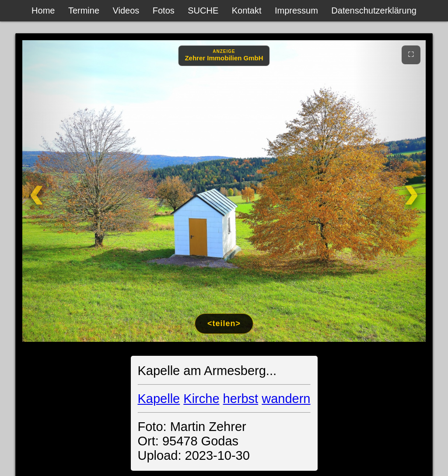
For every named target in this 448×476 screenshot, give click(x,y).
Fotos (164, 10)
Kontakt (247, 10)
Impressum (296, 10)
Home (43, 10)
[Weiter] (389, 191)
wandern (286, 399)
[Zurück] (59, 191)
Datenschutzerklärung (374, 10)
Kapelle (159, 399)
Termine (84, 10)
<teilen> (224, 323)
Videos (126, 10)
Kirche (201, 399)
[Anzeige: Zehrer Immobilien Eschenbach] (224, 56)
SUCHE (203, 10)
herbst (241, 399)
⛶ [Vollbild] (411, 54)
